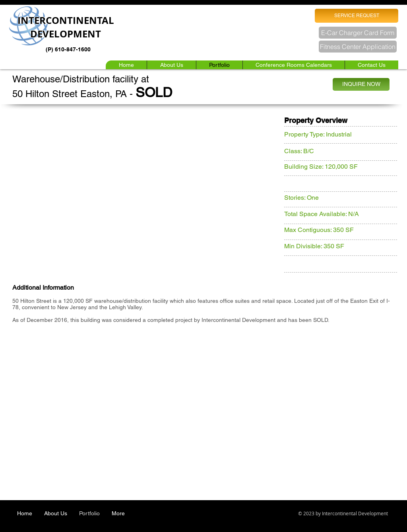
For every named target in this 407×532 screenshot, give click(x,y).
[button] (294, 65)
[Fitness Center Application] (358, 47)
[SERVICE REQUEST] (357, 16)
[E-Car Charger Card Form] (358, 33)
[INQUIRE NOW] (361, 84)
